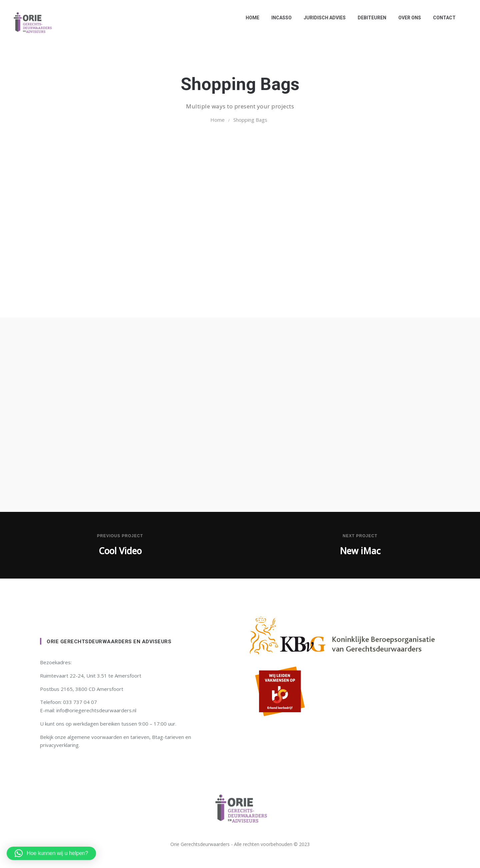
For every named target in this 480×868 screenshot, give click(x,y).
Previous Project (120, 536)
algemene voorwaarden (95, 737)
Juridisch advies (323, 18)
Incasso (280, 18)
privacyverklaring (59, 745)
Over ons (408, 18)
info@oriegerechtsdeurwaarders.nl (96, 710)
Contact (443, 18)
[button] (51, 853)
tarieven (140, 737)
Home (251, 18)
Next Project (360, 536)
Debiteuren (370, 18)
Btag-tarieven (168, 737)
